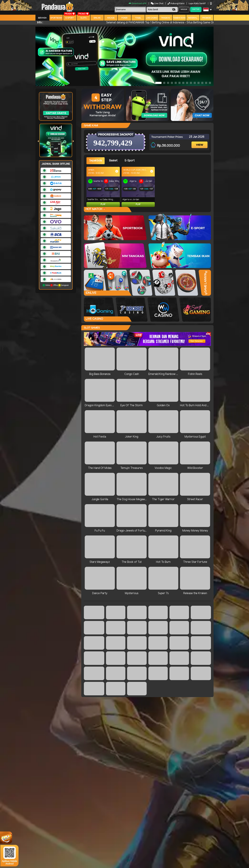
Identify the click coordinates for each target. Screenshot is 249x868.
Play (103, 204)
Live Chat (157, 3)
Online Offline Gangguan (56, 285)
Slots (83, 18)
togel (138, 18)
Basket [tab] (113, 161)
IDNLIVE (97, 18)
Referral (193, 18)
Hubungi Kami (176, 3)
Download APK (138, 3)
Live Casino (152, 18)
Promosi (206, 18)
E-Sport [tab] (130, 161)
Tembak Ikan (179, 18)
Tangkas (165, 18)
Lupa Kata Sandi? (198, 3)
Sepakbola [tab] (96, 161)
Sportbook (56, 18)
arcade (111, 18)
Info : (40, 23)
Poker (124, 18)
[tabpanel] (149, 187)
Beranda (42, 18)
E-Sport (70, 18)
